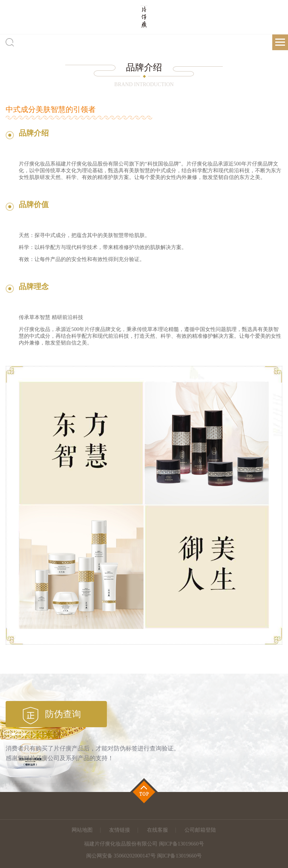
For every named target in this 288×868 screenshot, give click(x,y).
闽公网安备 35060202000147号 (121, 856)
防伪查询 (63, 714)
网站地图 (82, 830)
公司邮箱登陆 (200, 830)
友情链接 (120, 830)
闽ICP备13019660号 (180, 856)
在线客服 (157, 830)
